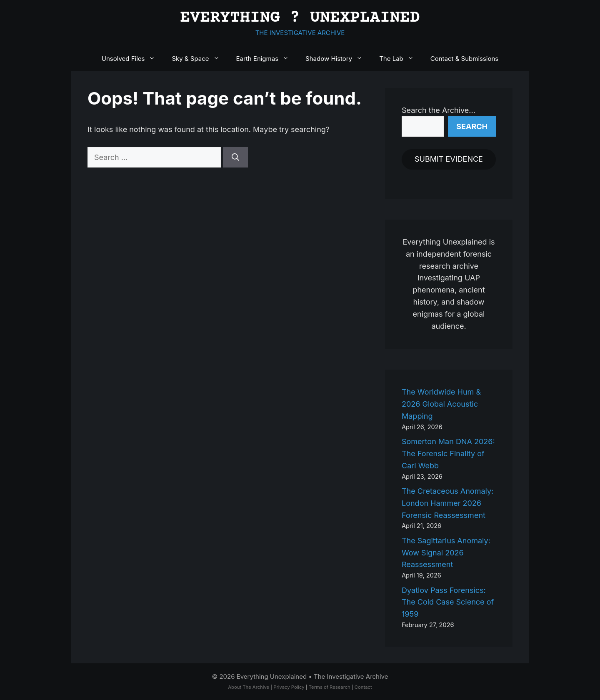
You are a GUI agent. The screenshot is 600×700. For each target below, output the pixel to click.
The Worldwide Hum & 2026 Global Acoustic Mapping (441, 404)
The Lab (401, 59)
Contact (363, 687)
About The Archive (249, 687)
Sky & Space (200, 59)
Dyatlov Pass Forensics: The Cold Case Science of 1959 (448, 602)
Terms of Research (330, 687)
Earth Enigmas (267, 59)
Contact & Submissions (464, 59)
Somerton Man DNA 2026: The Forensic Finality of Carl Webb (448, 454)
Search (472, 126)
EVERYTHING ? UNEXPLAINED (300, 18)
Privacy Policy (289, 687)
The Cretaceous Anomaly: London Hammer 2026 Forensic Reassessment (447, 503)
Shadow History (338, 59)
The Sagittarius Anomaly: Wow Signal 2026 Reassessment (446, 553)
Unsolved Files (133, 59)
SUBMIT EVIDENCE (449, 159)
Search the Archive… (439, 110)
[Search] (235, 157)
